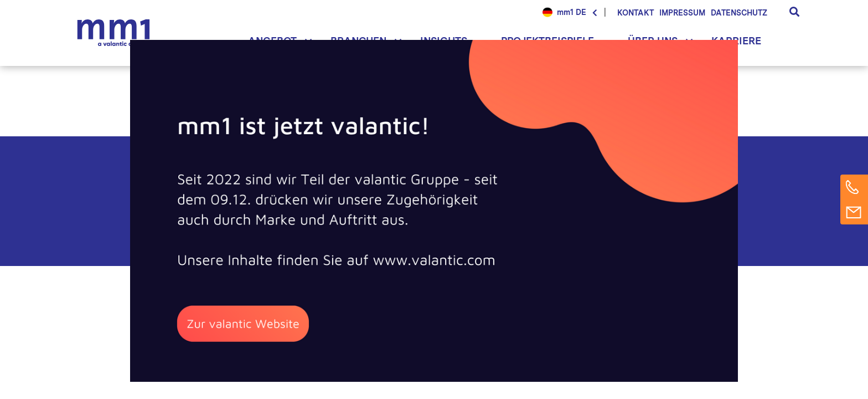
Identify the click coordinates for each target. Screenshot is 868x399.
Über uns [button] (653, 41)
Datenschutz (739, 13)
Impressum (682, 13)
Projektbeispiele (547, 41)
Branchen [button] (358, 41)
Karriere (736, 41)
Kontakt (635, 13)
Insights (444, 41)
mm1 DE (572, 12)
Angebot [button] (272, 41)
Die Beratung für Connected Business (116, 33)
